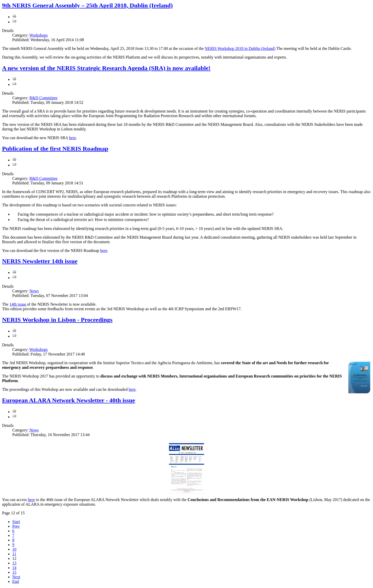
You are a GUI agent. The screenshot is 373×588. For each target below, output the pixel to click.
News (34, 291)
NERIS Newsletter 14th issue (40, 261)
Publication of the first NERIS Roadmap (55, 149)
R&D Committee (43, 98)
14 (14, 568)
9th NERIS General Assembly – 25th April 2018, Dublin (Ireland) (87, 5)
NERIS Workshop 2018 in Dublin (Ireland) (240, 48)
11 (14, 554)
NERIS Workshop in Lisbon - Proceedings (57, 320)
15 (14, 572)
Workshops (39, 35)
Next (16, 577)
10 (14, 549)
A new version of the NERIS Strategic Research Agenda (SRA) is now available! (106, 68)
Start (16, 522)
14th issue (18, 304)
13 (14, 563)
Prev (16, 526)
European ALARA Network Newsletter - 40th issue (69, 400)
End (16, 581)
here (73, 138)
